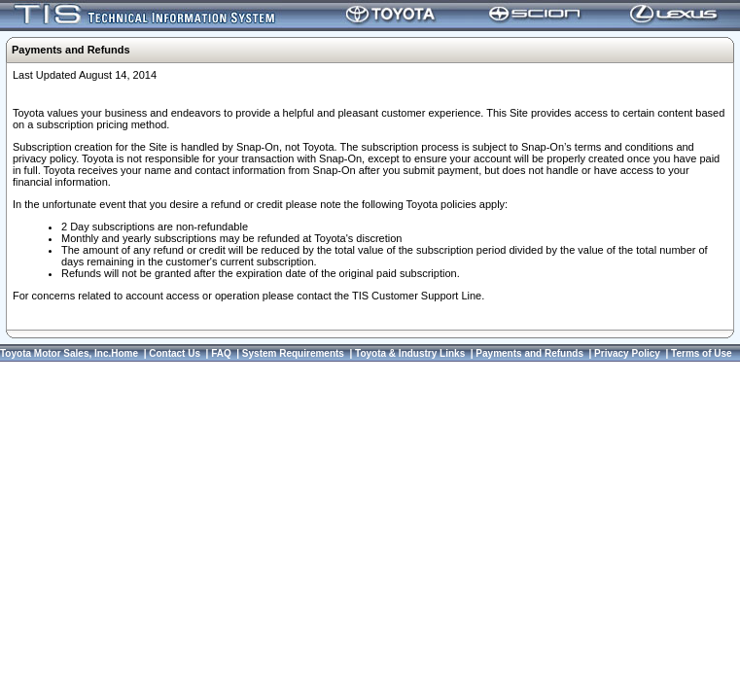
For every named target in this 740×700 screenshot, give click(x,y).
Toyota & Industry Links (410, 353)
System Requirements (293, 353)
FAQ (221, 353)
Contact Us (175, 353)
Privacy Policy (627, 353)
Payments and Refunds (529, 353)
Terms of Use (702, 353)
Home (124, 353)
